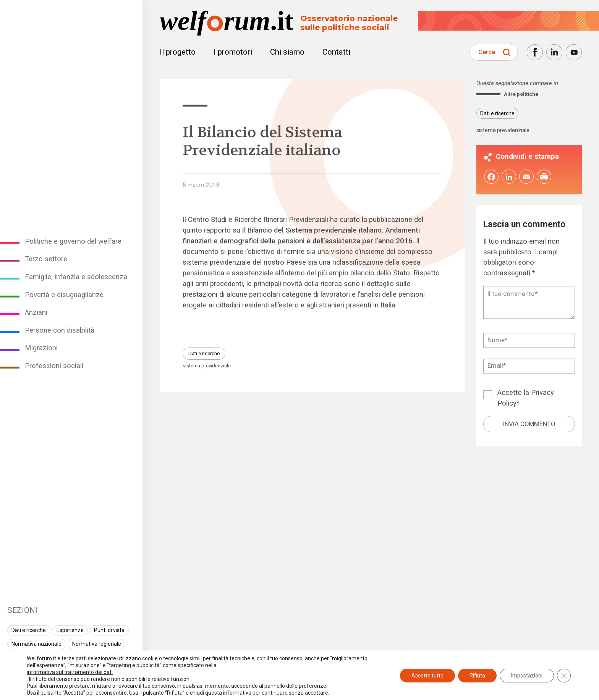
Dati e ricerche (29, 630)
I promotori (233, 52)
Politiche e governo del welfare (73, 241)
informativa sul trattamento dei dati (70, 672)
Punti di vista (109, 630)
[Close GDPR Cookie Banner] (564, 676)
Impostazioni (527, 676)
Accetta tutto (427, 676)
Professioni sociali (54, 366)
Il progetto (178, 52)
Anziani (36, 312)
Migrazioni (41, 348)
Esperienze (70, 630)
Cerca (487, 52)
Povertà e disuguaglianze (64, 295)
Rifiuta (477, 676)
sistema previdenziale (207, 366)
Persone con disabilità (60, 330)
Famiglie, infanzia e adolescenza (76, 277)
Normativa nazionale (36, 644)
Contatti (336, 52)
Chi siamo (287, 52)
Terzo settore (46, 259)
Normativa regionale (97, 644)
